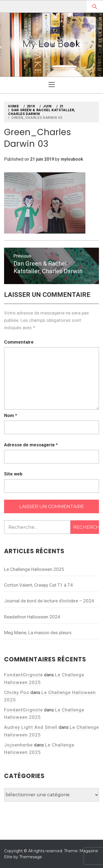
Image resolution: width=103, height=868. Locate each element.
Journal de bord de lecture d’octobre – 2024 (49, 601)
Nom (11, 415)
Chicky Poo (17, 692)
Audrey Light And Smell (31, 727)
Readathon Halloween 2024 (32, 617)
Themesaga (30, 857)
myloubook (72, 159)
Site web (13, 474)
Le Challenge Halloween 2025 (34, 569)
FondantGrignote (23, 675)
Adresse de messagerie (31, 445)
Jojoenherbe (18, 745)
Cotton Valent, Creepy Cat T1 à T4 (38, 585)
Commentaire (19, 342)
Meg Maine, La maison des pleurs (38, 633)
